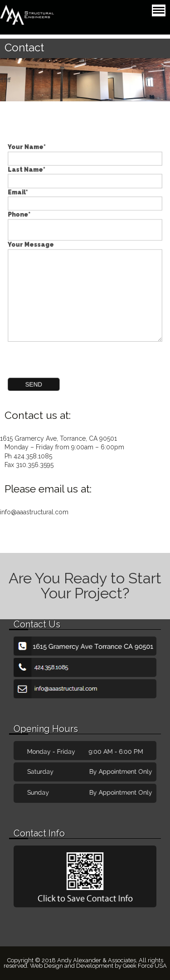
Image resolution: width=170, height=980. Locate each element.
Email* (85, 202)
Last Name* (85, 181)
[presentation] (71, 355)
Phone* (85, 225)
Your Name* (85, 160)
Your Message (85, 290)
